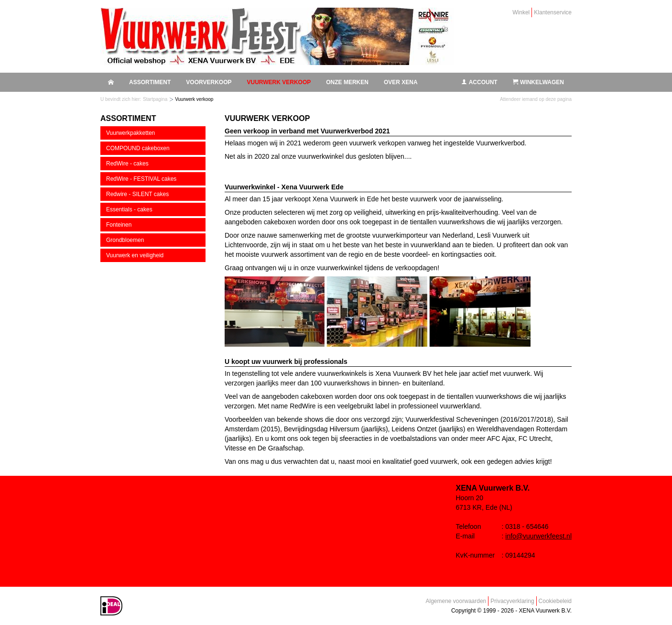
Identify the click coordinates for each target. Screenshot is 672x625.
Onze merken (347, 82)
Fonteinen (119, 225)
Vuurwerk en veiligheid (135, 255)
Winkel (521, 12)
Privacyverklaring (512, 601)
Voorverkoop (209, 82)
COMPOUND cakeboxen (138, 148)
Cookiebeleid (555, 601)
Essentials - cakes (129, 209)
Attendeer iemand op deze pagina (536, 99)
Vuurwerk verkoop (279, 82)
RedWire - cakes (127, 164)
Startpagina (155, 99)
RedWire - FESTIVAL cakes (141, 179)
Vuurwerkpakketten (130, 133)
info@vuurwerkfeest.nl (538, 536)
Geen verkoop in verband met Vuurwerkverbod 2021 (307, 131)
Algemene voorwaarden (456, 601)
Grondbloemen (125, 240)
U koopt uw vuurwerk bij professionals (286, 362)
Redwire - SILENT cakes (137, 194)
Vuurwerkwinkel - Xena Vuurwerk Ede (284, 187)
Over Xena (401, 82)
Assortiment (150, 82)
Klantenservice (553, 12)
